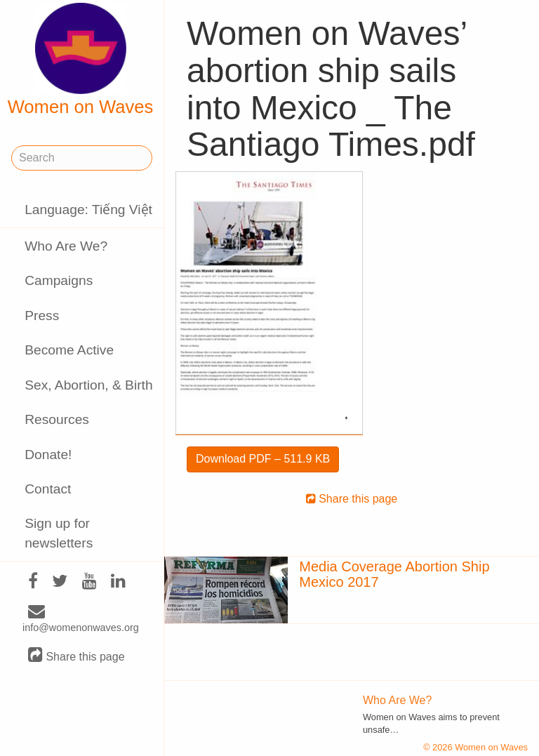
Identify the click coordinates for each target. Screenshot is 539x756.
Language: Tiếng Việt (88, 210)
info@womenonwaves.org (81, 620)
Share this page (76, 656)
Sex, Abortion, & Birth (88, 385)
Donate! (48, 455)
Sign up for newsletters (59, 533)
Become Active (69, 350)
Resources (57, 419)
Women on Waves (81, 60)
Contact (48, 489)
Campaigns (59, 280)
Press (42, 316)
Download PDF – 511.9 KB (263, 459)
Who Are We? (66, 246)
